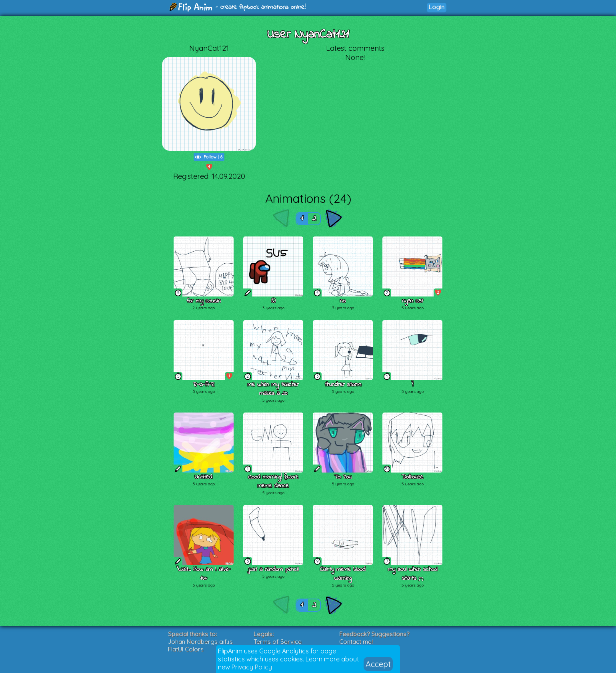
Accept (378, 664)
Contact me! (356, 642)
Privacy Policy (252, 667)
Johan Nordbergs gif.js (200, 642)
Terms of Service (278, 642)
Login (437, 7)
